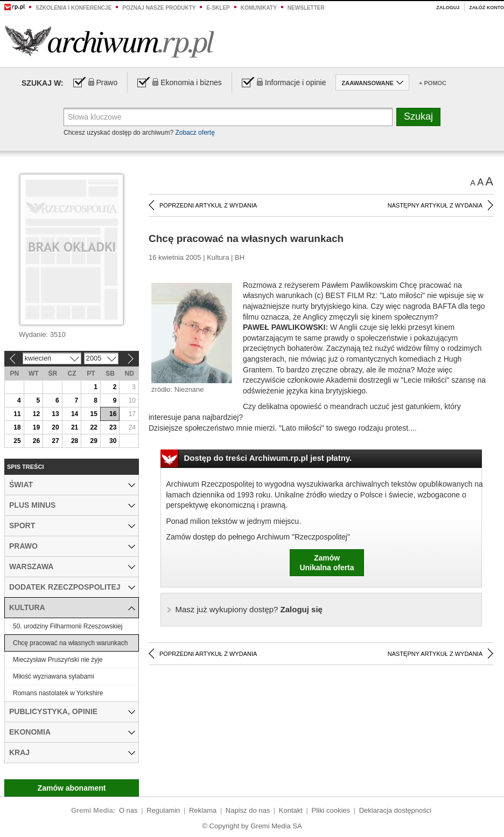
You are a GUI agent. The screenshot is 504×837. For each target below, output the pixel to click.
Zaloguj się (249, 609)
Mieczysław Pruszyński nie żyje (58, 660)
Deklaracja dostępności (395, 810)
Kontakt (291, 810)
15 (93, 414)
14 (75, 414)
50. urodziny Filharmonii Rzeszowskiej (68, 626)
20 (55, 427)
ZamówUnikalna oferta (327, 563)
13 (55, 414)
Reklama (203, 810)
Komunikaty (259, 8)
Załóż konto (486, 8)
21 (75, 427)
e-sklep (218, 8)
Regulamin (163, 810)
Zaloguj (448, 8)
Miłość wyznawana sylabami (54, 676)
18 (17, 427)
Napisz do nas (248, 810)
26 (36, 441)
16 (113, 414)
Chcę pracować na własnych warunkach (70, 643)
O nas (128, 810)
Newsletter (306, 8)
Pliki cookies (331, 810)
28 (75, 441)
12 (36, 414)
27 (55, 441)
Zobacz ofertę (195, 133)
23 (113, 427)
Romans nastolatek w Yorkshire (58, 693)
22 (93, 427)
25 (17, 441)
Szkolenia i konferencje (73, 8)
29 (93, 441)
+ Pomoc (433, 83)
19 (36, 427)
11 (17, 414)
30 (113, 441)
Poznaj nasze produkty (159, 8)
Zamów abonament (72, 788)
